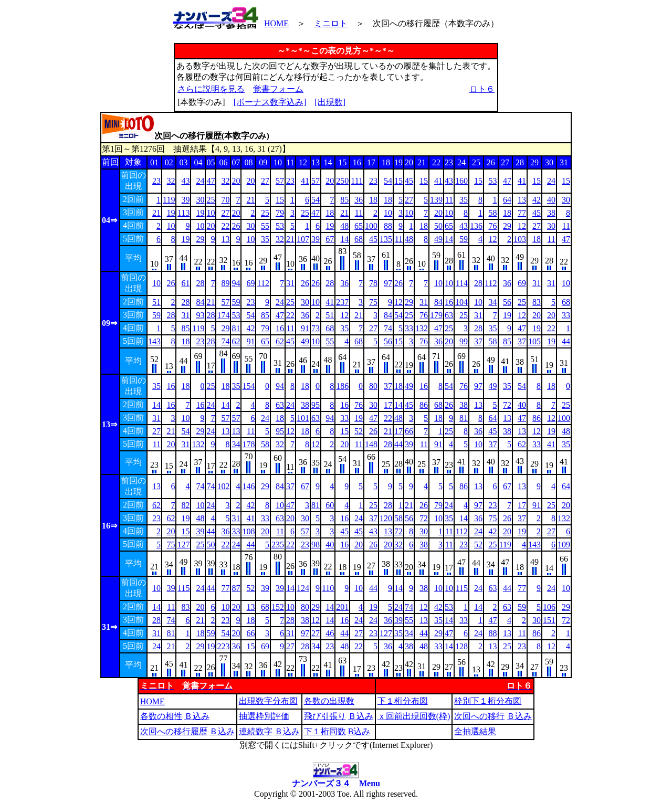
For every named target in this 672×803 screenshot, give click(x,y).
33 (566, 315)
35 (464, 200)
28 (200, 283)
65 (359, 226)
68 (359, 239)
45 (409, 181)
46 (330, 633)
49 (438, 239)
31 (290, 283)
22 (225, 226)
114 (462, 283)
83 (537, 302)
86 (424, 405)
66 (409, 431)
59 (464, 239)
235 (278, 545)
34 (493, 302)
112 (263, 283)
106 (549, 607)
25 (211, 200)
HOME (276, 23)
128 (461, 646)
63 (449, 315)
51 (156, 302)
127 (183, 545)
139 (436, 200)
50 (438, 226)
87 (236, 588)
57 (280, 181)
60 (330, 505)
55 (265, 226)
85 (344, 200)
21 (250, 200)
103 (520, 239)
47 (211, 181)
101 (303, 418)
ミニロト (331, 23)
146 (248, 486)
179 (436, 315)
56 (507, 302)
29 (507, 226)
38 (551, 213)
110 (328, 588)
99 (464, 341)
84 (200, 302)
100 (371, 226)
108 (248, 531)
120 (386, 518)
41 (305, 181)
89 (225, 283)
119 (169, 200)
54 (388, 181)
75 (373, 302)
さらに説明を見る (211, 89)
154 (248, 386)
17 (388, 405)
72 (507, 405)
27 (265, 181)
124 (303, 588)
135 (386, 239)
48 (344, 226)
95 (316, 405)
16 (449, 302)
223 (223, 646)
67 (330, 239)
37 (478, 341)
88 (388, 226)
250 (342, 181)
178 (248, 444)
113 (183, 213)
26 (236, 226)
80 (373, 386)
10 (211, 213)
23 (156, 181)
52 (359, 431)
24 (200, 181)
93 (200, 315)
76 (493, 226)
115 (183, 588)
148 (371, 444)
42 (537, 200)
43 (185, 181)
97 (388, 283)
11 (449, 200)
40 (551, 200)
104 (461, 302)
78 (373, 283)
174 (223, 315)
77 (522, 213)
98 (316, 545)
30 (200, 200)
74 (388, 328)
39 (185, 200)
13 (522, 200)
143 (154, 341)
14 (344, 239)
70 (225, 200)
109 (564, 545)
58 (493, 213)
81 (236, 328)
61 (185, 283)
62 (236, 341)
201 (342, 607)
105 (534, 341)
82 (185, 505)
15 (398, 181)
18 (373, 200)
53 (493, 181)
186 (342, 386)
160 (461, 181)
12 (522, 226)
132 (422, 328)
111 (357, 181)
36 (359, 200)
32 (171, 181)
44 (566, 341)
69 (250, 283)
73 (316, 328)
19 (171, 213)
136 (476, 226)
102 (223, 486)
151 (549, 620)
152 (278, 607)
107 (303, 239)
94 (236, 283)
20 (236, 181)
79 (280, 213)
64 (507, 200)
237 (342, 302)
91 (305, 328)
